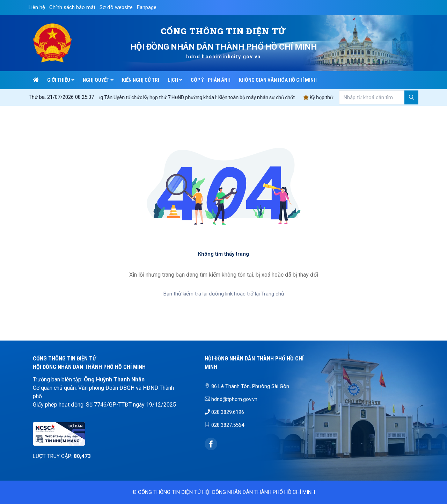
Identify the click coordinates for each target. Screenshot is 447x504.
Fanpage (147, 7)
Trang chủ (273, 294)
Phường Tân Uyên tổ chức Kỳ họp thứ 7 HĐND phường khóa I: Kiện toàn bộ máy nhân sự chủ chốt (194, 97)
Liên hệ (37, 7)
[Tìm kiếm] (411, 97)
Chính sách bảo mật (72, 7)
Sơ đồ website (116, 7)
